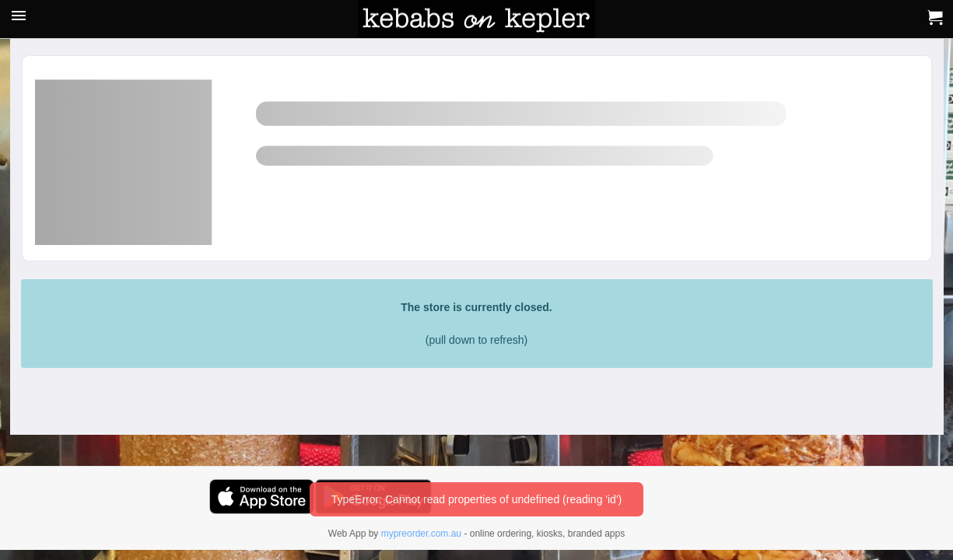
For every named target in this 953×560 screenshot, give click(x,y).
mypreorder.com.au (421, 534)
